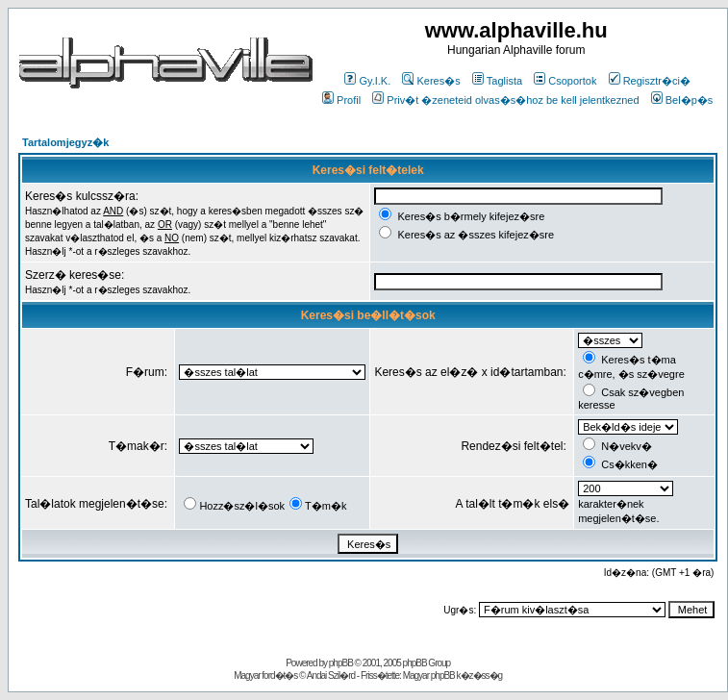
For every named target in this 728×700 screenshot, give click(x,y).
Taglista (497, 81)
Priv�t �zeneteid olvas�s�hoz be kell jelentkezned (505, 100)
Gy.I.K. (367, 81)
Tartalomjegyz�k (65, 142)
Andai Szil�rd (331, 675)
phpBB (341, 663)
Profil (341, 100)
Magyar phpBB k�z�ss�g (453, 675)
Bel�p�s (682, 100)
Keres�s (431, 81)
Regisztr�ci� (650, 81)
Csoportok (565, 81)
